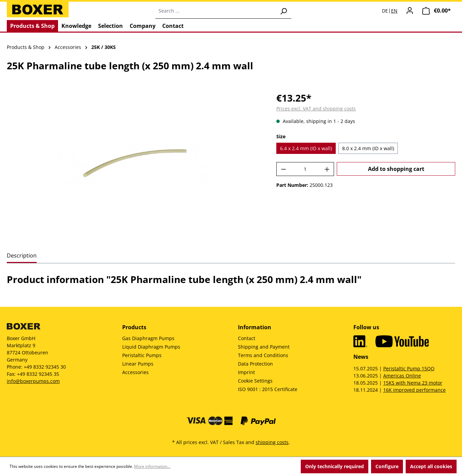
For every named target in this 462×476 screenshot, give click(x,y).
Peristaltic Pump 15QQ (409, 368)
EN (394, 11)
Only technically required (335, 466)
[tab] (22, 256)
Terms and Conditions (263, 355)
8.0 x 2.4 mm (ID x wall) (368, 148)
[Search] (283, 11)
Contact (247, 338)
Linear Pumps (138, 364)
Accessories (135, 372)
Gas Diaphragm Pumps (148, 338)
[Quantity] (305, 169)
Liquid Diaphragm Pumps (151, 347)
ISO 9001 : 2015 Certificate (268, 389)
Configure (387, 466)
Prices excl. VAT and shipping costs (316, 109)
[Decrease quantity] (283, 169)
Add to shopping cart (396, 169)
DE (385, 11)
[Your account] (410, 11)
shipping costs (272, 442)
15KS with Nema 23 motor (413, 383)
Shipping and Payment (264, 347)
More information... (152, 466)
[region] (135, 164)
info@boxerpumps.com (33, 381)
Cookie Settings (255, 381)
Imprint (246, 372)
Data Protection (255, 364)
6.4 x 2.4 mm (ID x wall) (306, 148)
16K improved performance (414, 390)
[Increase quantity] (327, 169)
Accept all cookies (431, 466)
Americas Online (402, 376)
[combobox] (216, 11)
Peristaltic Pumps (142, 355)
